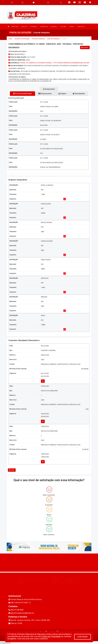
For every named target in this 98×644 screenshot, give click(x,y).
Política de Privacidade (51, 636)
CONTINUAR (82, 637)
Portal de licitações (38, 39)
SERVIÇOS (72, 27)
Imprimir (85, 47)
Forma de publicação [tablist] (22, 94)
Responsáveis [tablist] (45, 94)
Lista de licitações (53, 39)
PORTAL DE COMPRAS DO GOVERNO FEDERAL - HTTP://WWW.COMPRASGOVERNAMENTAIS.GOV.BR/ (55, 63)
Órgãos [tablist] (62, 94)
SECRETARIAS (34, 27)
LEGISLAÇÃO (63, 27)
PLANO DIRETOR (81, 27)
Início (10, 39)
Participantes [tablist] (79, 94)
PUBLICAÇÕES (54, 27)
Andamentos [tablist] (49, 89)
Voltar (12, 470)
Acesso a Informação (22, 39)
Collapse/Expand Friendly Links (5, 643)
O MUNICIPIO (24, 27)
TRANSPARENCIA (44, 27)
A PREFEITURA (15, 27)
